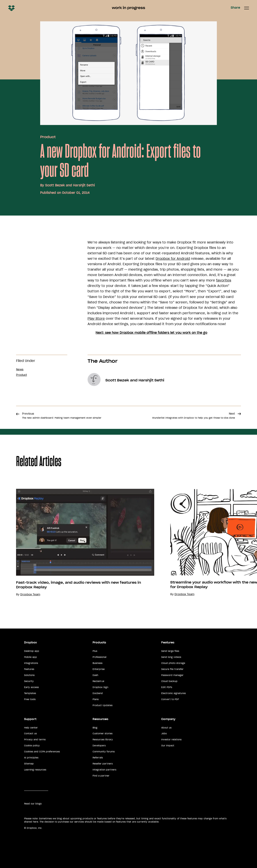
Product (48, 137)
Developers (99, 746)
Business (97, 663)
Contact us (30, 733)
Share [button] (235, 8)
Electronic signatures (173, 693)
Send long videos (171, 657)
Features (29, 669)
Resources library (103, 740)
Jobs (164, 733)
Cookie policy (32, 746)
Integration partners (104, 770)
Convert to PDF (170, 699)
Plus (95, 651)
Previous (62, 416)
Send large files (170, 651)
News (20, 369)
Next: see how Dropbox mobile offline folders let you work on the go (151, 333)
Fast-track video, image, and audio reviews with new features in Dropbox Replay (79, 585)
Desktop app (32, 651)
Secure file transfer (172, 669)
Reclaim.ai (98, 681)
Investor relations (171, 740)
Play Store (96, 318)
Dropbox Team (30, 594)
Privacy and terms (35, 740)
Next (194, 416)
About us (166, 728)
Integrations (31, 663)
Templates (30, 693)
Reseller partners (103, 764)
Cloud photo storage (173, 663)
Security (29, 681)
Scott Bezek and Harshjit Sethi (70, 185)
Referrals (98, 758)
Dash (95, 675)
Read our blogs (33, 804)
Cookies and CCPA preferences (42, 752)
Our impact (168, 746)
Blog (95, 728)
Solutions (29, 675)
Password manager (172, 675)
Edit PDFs (167, 687)
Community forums (104, 752)
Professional (99, 657)
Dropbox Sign (100, 687)
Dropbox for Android (173, 259)
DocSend (98, 693)
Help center (31, 728)
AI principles (31, 758)
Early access (31, 687)
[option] (77, 543)
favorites (224, 280)
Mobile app (31, 657)
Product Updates (102, 705)
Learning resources (35, 770)
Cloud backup (169, 681)
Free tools (30, 699)
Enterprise (99, 669)
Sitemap (29, 764)
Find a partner (101, 776)
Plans (96, 699)
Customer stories (102, 733)
